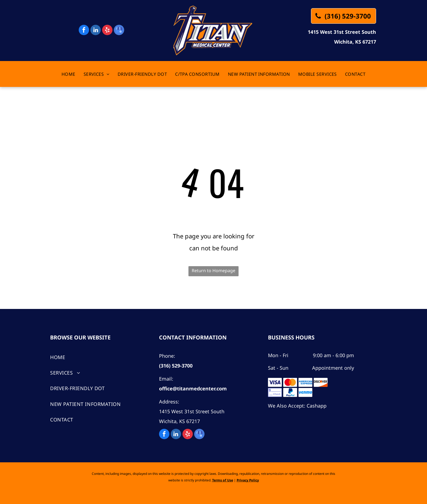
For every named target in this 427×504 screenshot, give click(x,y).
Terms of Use (223, 480)
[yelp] (107, 31)
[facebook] (84, 31)
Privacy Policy (248, 480)
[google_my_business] (119, 31)
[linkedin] (96, 31)
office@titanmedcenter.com (193, 388)
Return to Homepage (213, 271)
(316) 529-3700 (176, 366)
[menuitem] (68, 74)
